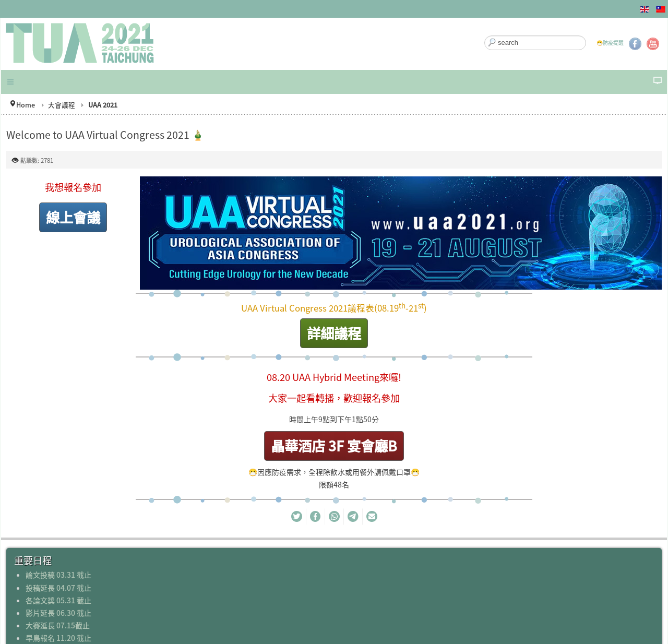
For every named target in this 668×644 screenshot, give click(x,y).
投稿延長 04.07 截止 (58, 588)
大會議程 (62, 105)
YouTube (653, 44)
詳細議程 (334, 333)
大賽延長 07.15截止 (58, 625)
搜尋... (485, 36)
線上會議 (73, 217)
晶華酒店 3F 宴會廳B (334, 445)
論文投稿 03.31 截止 (58, 575)
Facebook (635, 44)
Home (26, 105)
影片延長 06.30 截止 (58, 613)
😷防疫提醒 (610, 43)
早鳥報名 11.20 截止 (58, 638)
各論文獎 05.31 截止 (58, 600)
